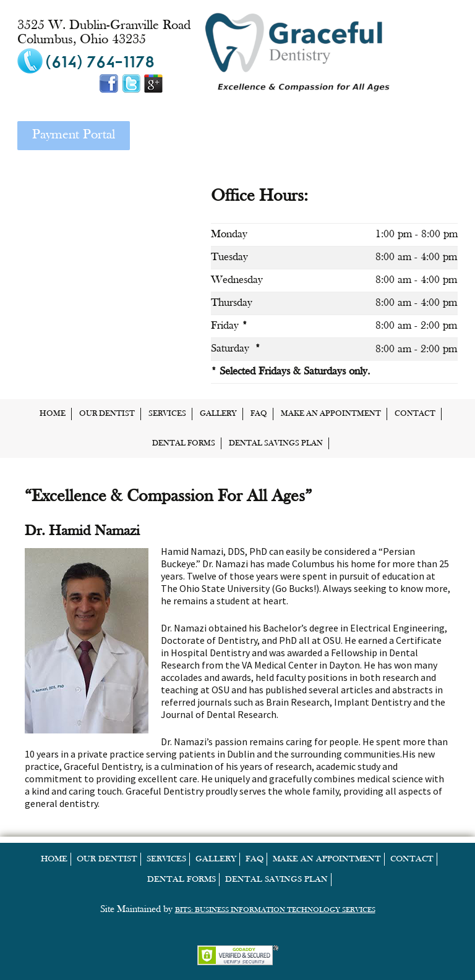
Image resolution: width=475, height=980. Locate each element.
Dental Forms (184, 443)
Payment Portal (74, 135)
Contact (415, 414)
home (53, 414)
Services (167, 414)
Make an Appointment (331, 414)
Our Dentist (107, 414)
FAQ (259, 414)
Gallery (218, 414)
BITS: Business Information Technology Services (275, 910)
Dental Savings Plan (276, 443)
